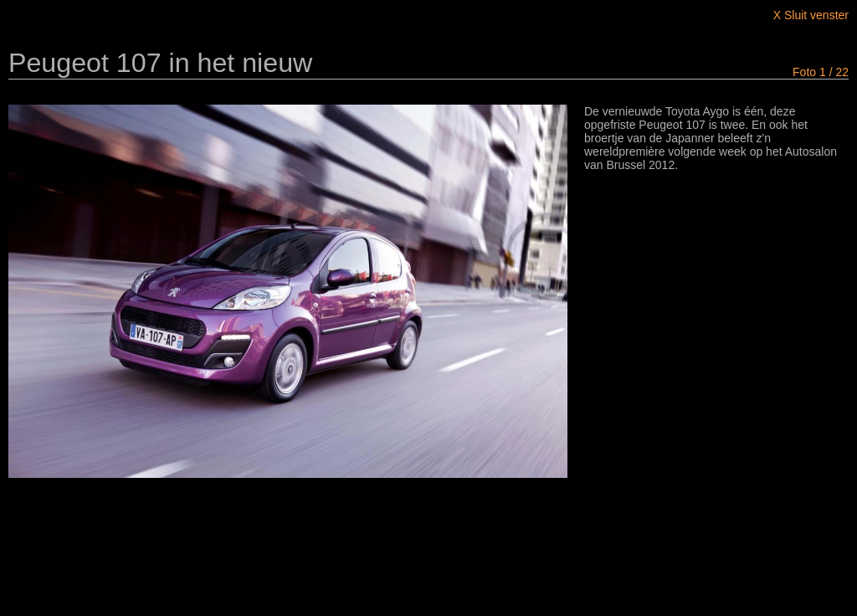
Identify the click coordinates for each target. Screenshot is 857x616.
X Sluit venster (811, 15)
